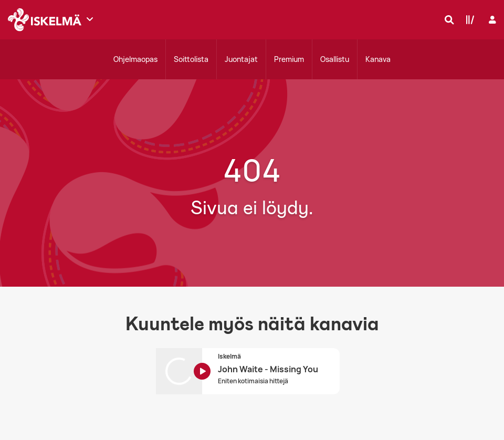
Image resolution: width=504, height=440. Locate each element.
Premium (289, 59)
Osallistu (335, 59)
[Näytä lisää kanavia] (90, 19)
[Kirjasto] (468, 19)
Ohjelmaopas (135, 59)
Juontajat (241, 59)
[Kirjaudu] (491, 20)
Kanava (378, 59)
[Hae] (447, 19)
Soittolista (191, 59)
